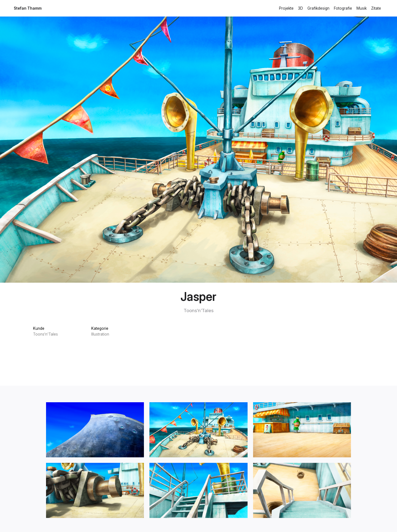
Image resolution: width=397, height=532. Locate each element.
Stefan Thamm (28, 8)
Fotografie (343, 8)
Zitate (376, 8)
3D (301, 8)
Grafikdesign (318, 8)
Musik (362, 8)
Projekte (286, 8)
